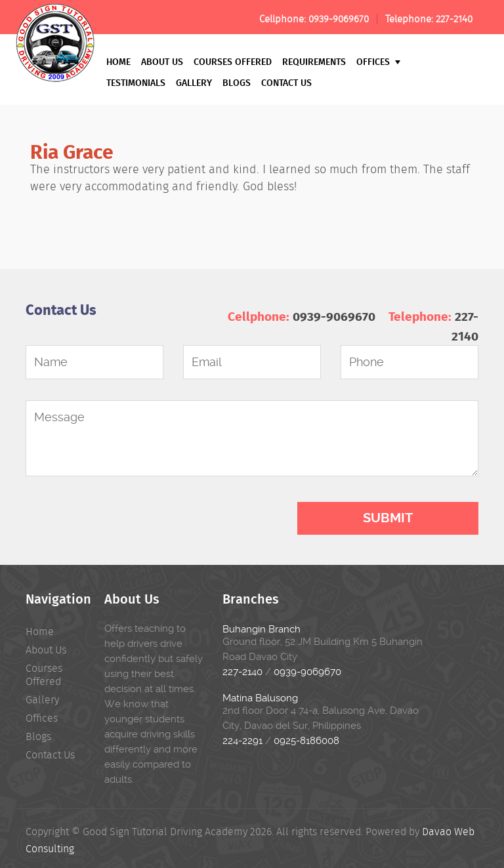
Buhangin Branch (262, 629)
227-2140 (454, 19)
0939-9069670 (339, 19)
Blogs (237, 82)
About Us (162, 61)
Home (118, 61)
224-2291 (242, 741)
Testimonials (136, 82)
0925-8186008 (306, 741)
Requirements (314, 61)
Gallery (194, 82)
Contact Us (286, 82)
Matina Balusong (260, 698)
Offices (378, 61)
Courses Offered (233, 61)
